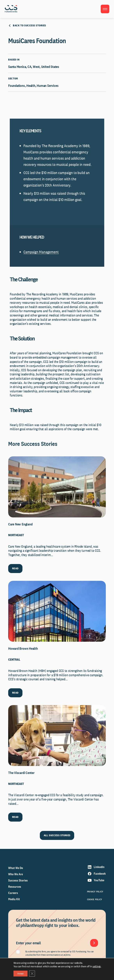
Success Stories (18, 880)
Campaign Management (41, 252)
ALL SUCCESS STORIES (57, 835)
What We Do (16, 868)
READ (15, 568)
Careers (13, 893)
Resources (15, 887)
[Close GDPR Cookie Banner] (32, 974)
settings (97, 966)
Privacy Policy (95, 892)
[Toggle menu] (105, 9)
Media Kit (14, 899)
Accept (20, 974)
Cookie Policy (95, 899)
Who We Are (16, 874)
